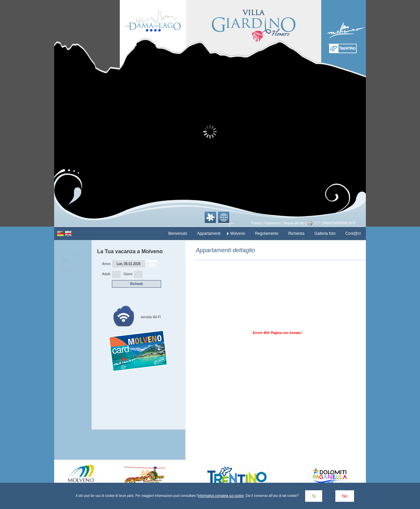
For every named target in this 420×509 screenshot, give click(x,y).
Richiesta (296, 233)
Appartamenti (209, 233)
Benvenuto (178, 233)
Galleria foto (325, 233)
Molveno (238, 233)
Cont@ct (353, 233)
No (345, 496)
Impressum (273, 223)
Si (314, 496)
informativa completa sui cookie (221, 496)
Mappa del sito (294, 223)
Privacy (256, 223)
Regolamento (267, 233)
